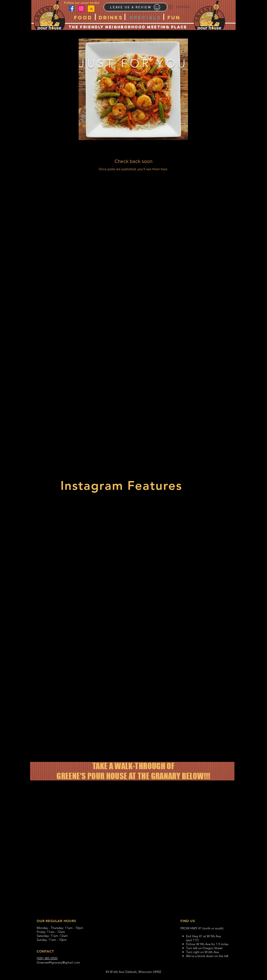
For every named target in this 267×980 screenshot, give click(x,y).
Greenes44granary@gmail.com (58, 962)
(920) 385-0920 (47, 958)
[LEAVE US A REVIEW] (135, 7)
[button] (83, 18)
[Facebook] (71, 8)
